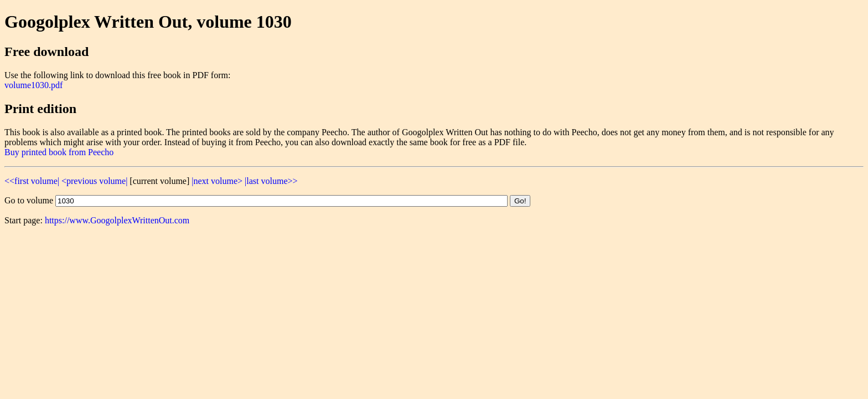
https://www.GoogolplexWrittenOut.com (117, 220)
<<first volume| (32, 181)
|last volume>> (271, 181)
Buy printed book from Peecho (59, 152)
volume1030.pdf (33, 85)
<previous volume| (94, 181)
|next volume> (217, 181)
